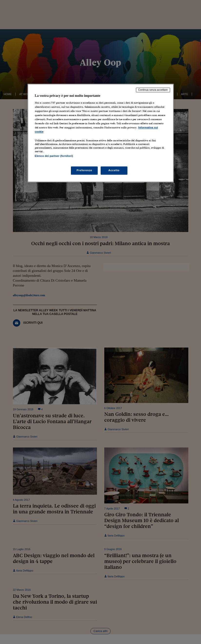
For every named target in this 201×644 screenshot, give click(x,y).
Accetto (114, 170)
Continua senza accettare (153, 90)
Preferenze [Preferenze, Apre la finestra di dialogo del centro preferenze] (84, 170)
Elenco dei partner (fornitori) (54, 156)
